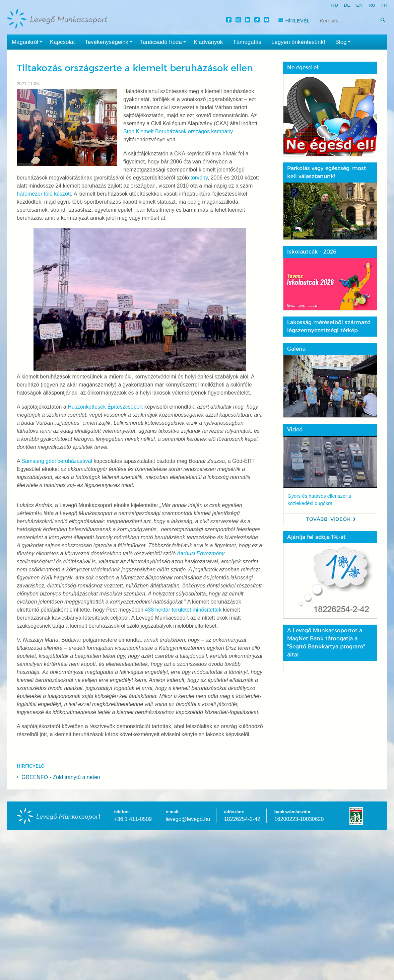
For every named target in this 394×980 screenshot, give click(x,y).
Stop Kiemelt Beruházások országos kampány (178, 131)
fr (384, 5)
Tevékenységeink (110, 42)
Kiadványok (208, 42)
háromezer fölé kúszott (44, 194)
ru (372, 5)
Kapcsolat (62, 42)
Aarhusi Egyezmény (201, 553)
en (359, 5)
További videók (329, 519)
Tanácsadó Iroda (164, 42)
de (347, 5)
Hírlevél (294, 21)
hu (335, 5)
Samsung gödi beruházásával (57, 461)
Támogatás (247, 42)
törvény (199, 178)
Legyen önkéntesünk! (298, 42)
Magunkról (28, 42)
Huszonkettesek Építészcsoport (105, 407)
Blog (344, 42)
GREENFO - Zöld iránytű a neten (61, 777)
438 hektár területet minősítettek (183, 610)
